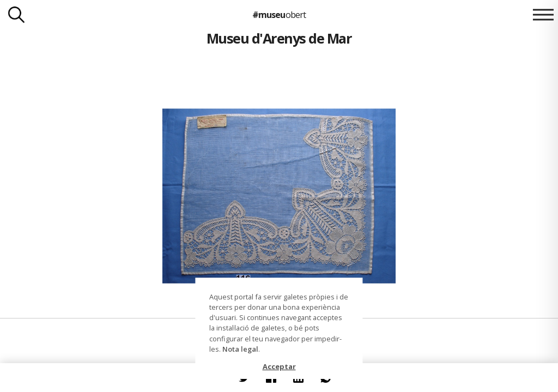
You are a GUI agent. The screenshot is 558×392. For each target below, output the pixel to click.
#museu (279, 15)
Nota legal (240, 349)
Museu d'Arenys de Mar (279, 38)
